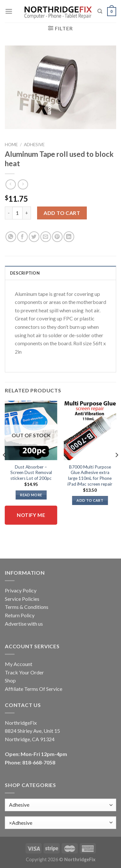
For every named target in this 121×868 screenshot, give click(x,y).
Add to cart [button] (90, 500)
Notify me (31, 515)
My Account (19, 664)
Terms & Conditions (27, 607)
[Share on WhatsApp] (11, 237)
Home (11, 145)
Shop (10, 680)
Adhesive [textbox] (21, 823)
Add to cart (62, 213)
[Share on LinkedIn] (69, 237)
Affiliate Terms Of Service (34, 689)
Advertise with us (24, 624)
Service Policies (22, 599)
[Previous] (5, 468)
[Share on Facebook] (22, 237)
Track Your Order (24, 672)
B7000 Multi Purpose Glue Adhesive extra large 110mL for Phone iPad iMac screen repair (90, 475)
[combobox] (60, 823)
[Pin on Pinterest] (57, 237)
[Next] (116, 468)
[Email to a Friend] (46, 237)
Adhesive (34, 145)
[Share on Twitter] (34, 237)
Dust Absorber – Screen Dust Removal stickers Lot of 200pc (31, 473)
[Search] (100, 11)
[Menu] (9, 11)
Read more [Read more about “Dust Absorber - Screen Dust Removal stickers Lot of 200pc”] (31, 495)
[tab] (60, 273)
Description (25, 273)
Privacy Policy (21, 590)
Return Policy (20, 615)
